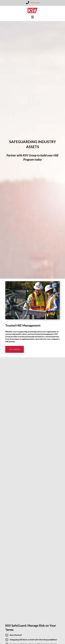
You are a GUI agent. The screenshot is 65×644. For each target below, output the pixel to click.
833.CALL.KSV (35, 3)
